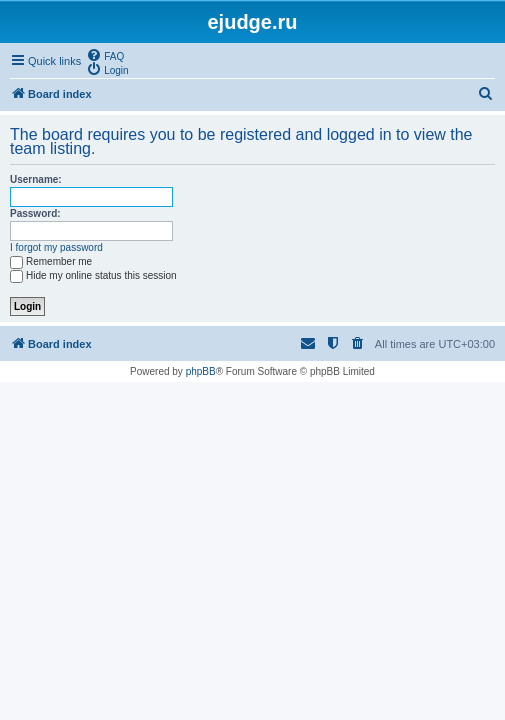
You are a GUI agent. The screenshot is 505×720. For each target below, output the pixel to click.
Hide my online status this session (93, 275)
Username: (36, 179)
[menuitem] (105, 55)
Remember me (51, 261)
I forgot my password (56, 247)
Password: (35, 213)
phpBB (201, 371)
